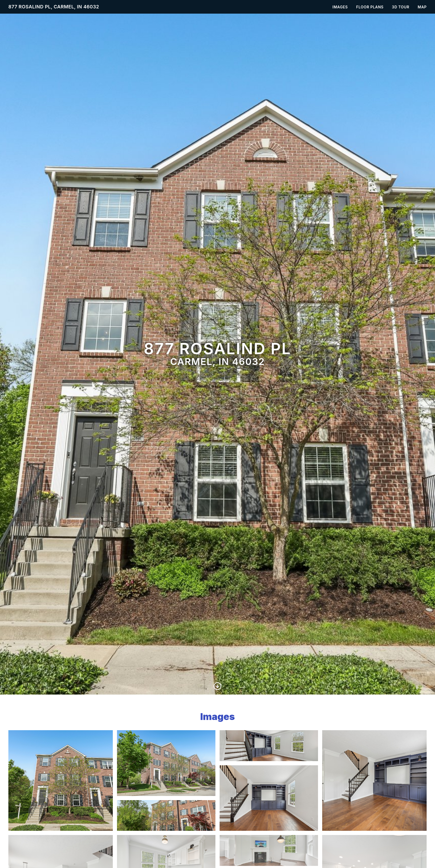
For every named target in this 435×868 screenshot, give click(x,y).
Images (340, 7)
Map (422, 7)
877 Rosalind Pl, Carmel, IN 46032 (54, 7)
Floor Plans (370, 7)
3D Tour (400, 7)
